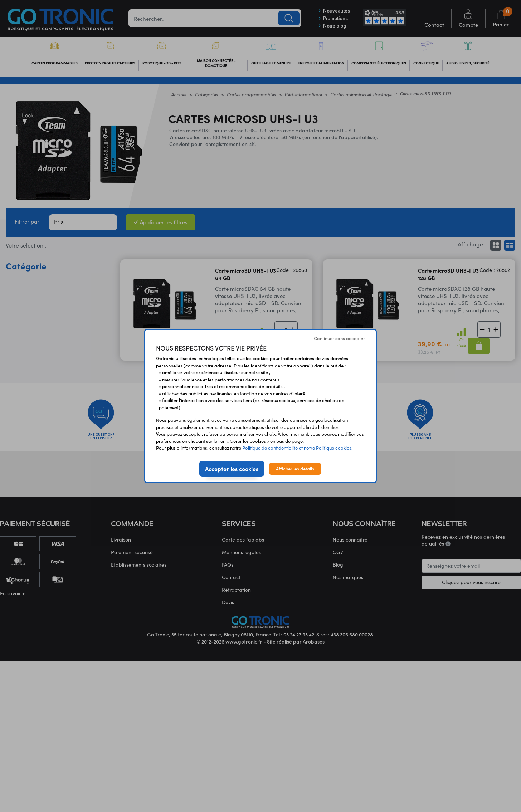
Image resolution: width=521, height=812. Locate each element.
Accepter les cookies (232, 469)
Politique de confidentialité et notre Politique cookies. (297, 448)
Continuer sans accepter (339, 338)
